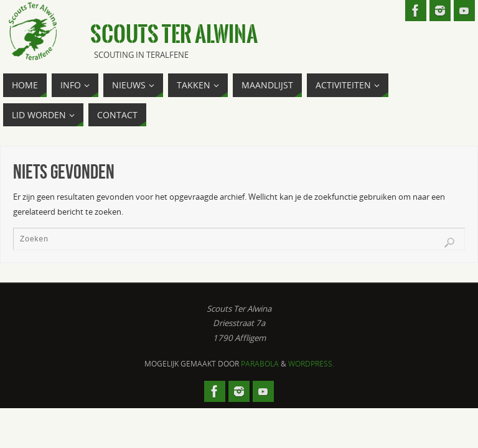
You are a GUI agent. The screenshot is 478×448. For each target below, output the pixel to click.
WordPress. (311, 364)
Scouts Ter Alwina (174, 35)
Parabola (260, 364)
